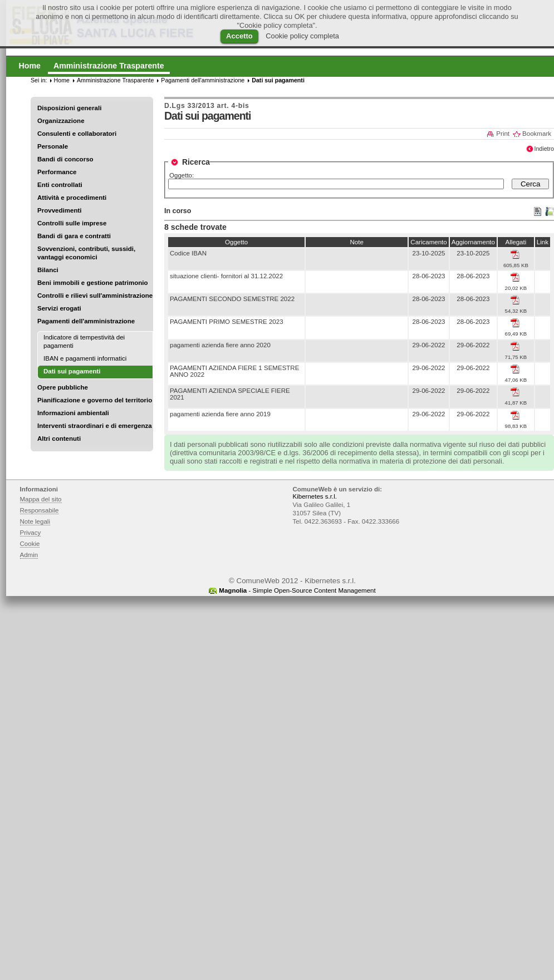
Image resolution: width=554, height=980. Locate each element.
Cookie (30, 544)
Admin (29, 555)
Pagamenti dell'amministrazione (86, 321)
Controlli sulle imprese (72, 223)
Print (503, 134)
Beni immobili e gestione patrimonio (93, 283)
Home (62, 80)
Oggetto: (182, 175)
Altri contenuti (59, 439)
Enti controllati (60, 185)
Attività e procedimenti (72, 198)
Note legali (35, 521)
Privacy (31, 533)
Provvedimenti (59, 210)
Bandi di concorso (65, 159)
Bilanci (48, 270)
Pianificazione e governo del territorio (95, 400)
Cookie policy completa (302, 36)
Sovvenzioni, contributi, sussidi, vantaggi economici (86, 253)
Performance (57, 172)
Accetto (239, 36)
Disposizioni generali (69, 108)
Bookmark (537, 134)
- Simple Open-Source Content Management (297, 590)
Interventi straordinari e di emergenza (95, 426)
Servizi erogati (59, 308)
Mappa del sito (41, 499)
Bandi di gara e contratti (74, 236)
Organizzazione (61, 121)
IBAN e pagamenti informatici (85, 358)
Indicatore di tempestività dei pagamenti (84, 341)
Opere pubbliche (63, 387)
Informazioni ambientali (73, 413)
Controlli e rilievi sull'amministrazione (95, 296)
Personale (53, 146)
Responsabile (40, 510)
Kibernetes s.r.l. (315, 496)
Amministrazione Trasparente (115, 80)
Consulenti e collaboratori (77, 134)
